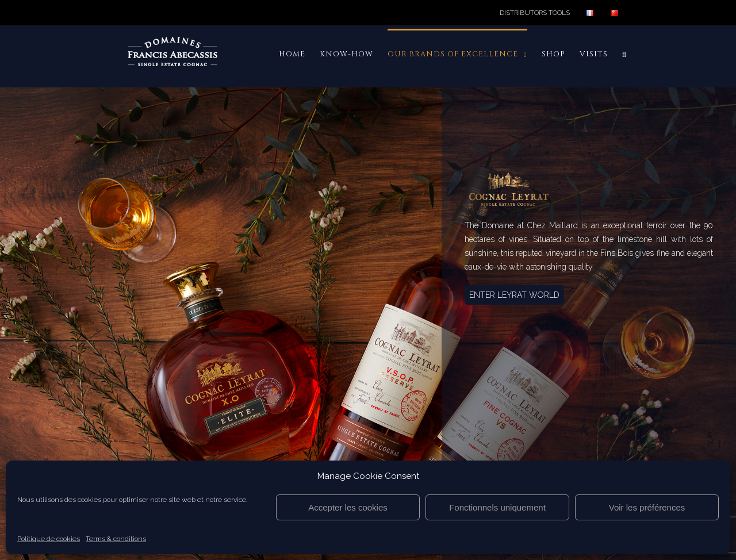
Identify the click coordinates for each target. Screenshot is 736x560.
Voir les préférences (647, 507)
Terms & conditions (116, 539)
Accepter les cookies (348, 507)
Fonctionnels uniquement (497, 507)
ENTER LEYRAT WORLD (514, 295)
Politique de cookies (49, 539)
